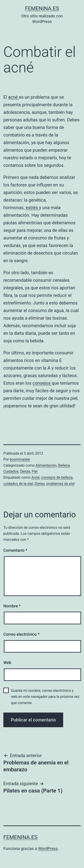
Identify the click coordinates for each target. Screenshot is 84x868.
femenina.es (42, 8)
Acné (35, 477)
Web (7, 663)
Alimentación (46, 465)
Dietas (25, 471)
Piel (35, 471)
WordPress (48, 849)
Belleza (64, 465)
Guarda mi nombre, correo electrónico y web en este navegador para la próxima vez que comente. (45, 697)
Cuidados (11, 471)
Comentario (15, 550)
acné (13, 97)
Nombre (12, 606)
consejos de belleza (57, 477)
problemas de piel (60, 484)
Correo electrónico (21, 634)
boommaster (20, 459)
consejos (42, 383)
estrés (32, 208)
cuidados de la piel (18, 484)
